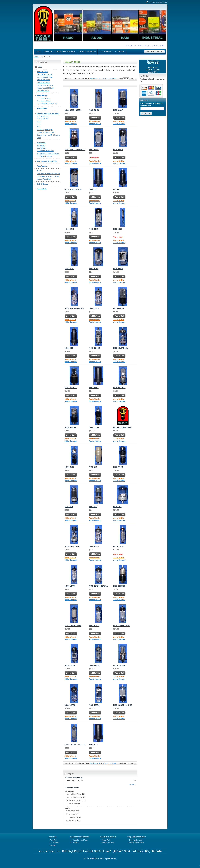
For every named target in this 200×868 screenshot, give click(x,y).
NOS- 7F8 (117, 507)
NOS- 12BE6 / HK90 (73, 626)
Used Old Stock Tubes (74, 797)
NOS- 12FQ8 (70, 705)
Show (121, 79)
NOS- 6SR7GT (71, 427)
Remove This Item (135, 781)
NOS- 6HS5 (118, 150)
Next (114, 78)
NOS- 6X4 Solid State (122, 427)
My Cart (147, 45)
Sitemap (53, 845)
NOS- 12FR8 (94, 705)
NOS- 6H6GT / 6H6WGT (75, 150)
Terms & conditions (108, 843)
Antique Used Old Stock (74, 800)
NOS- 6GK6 (94, 110)
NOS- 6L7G (70, 269)
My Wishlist (139, 45)
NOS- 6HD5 (94, 150)
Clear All (132, 784)
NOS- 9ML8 (94, 546)
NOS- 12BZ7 (94, 626)
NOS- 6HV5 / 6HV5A (73, 189)
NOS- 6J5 (93, 189)
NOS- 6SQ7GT (119, 388)
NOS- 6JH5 (94, 229)
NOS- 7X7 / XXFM (72, 546)
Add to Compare (71, 124)
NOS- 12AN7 (70, 586)
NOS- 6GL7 (118, 110)
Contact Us (75, 843)
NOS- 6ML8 (94, 308)
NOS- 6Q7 (69, 348)
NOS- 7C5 (69, 507)
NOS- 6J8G (69, 229)
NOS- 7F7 (93, 507)
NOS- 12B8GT (119, 586)
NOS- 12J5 (94, 745)
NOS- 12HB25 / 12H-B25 (75, 745)
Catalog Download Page (80, 840)
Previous (93, 78)
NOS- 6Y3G (70, 467)
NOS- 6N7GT (119, 308)
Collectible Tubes (72, 803)
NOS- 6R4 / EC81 (120, 348)
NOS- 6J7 (117, 189)
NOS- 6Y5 (93, 467)
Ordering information (136, 840)
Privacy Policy (106, 840)
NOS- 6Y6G (118, 467)
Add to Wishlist (70, 121)
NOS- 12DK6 (70, 665)
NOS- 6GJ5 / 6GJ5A (73, 110)
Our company (55, 843)
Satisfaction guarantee (136, 843)
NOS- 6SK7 (94, 388)
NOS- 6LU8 (94, 269)
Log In (162, 45)
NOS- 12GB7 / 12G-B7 (123, 705)
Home (36, 57)
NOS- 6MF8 (118, 269)
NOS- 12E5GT (119, 665)
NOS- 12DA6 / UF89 (122, 626)
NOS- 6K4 (117, 229)
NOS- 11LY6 (118, 546)
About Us (53, 840)
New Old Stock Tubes (73, 794)
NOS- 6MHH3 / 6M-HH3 (74, 308)
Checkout (155, 45)
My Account (130, 45)
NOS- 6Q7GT (95, 348)
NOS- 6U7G (94, 427)
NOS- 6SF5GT (71, 388)
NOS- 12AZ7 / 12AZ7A (98, 586)
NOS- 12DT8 (94, 665)
